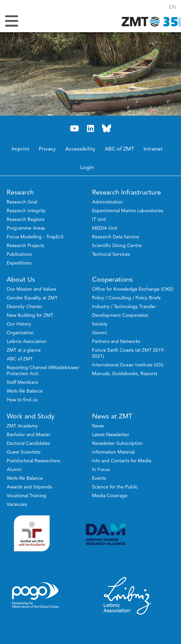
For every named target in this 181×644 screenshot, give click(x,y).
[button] (172, 7)
